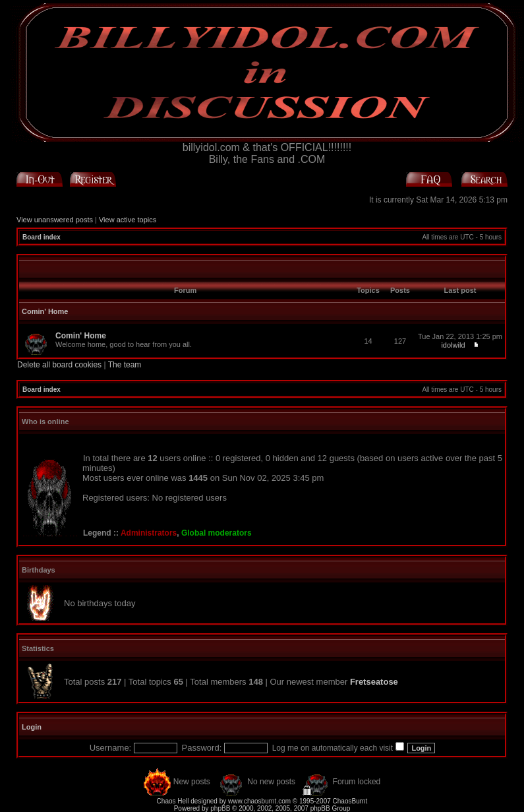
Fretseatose (374, 682)
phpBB (220, 808)
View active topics (128, 220)
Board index (42, 237)
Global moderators (217, 533)
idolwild (453, 345)
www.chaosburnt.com (259, 801)
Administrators (149, 533)
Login (32, 727)
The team (125, 365)
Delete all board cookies (59, 365)
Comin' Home (45, 311)
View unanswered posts (55, 220)
